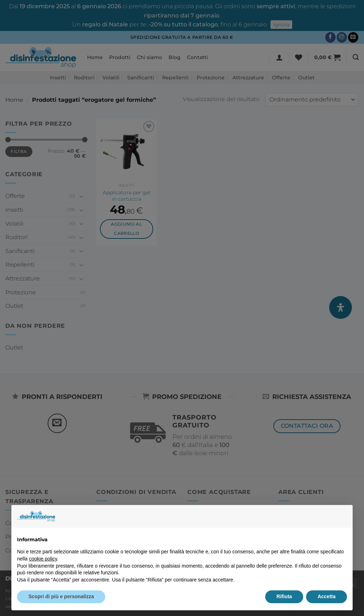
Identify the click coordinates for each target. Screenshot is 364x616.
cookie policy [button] (43, 559)
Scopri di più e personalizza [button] (61, 596)
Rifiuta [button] (284, 596)
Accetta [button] (326, 596)
